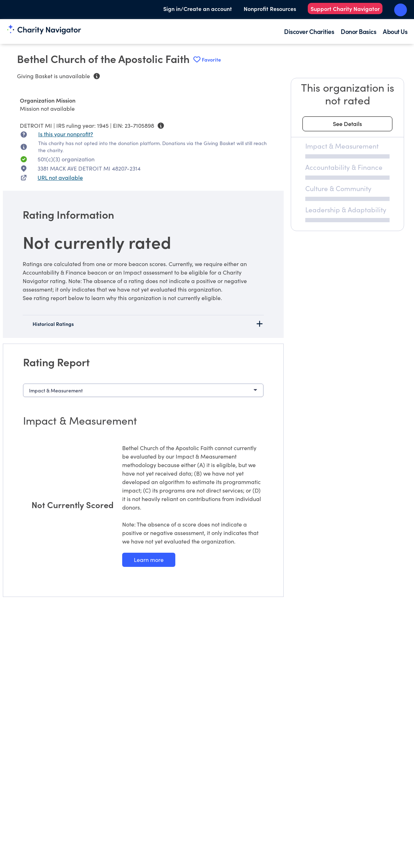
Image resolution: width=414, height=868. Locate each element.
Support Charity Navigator (345, 8)
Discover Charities (309, 31)
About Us (395, 31)
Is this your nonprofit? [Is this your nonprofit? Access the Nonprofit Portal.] (66, 134)
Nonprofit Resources (270, 8)
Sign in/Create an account (198, 8)
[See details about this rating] (347, 124)
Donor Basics (358, 31)
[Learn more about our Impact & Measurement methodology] (149, 560)
